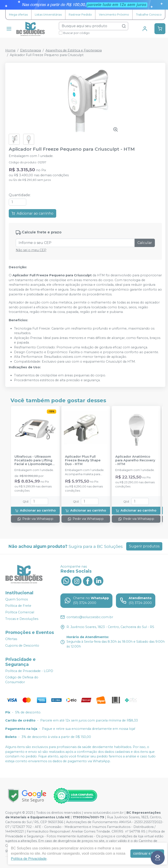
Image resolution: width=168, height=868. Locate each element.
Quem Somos (17, 599)
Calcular (145, 243)
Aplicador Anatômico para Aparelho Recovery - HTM (135, 460)
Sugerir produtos (144, 546)
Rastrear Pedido (80, 15)
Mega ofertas (18, 15)
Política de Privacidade (29, 859)
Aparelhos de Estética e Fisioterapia (74, 50)
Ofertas (11, 639)
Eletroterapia (31, 50)
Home (10, 50)
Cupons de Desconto (22, 646)
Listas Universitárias (48, 15)
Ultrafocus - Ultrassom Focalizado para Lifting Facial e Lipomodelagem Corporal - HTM (35, 460)
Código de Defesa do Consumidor (22, 680)
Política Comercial (20, 612)
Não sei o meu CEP (31, 250)
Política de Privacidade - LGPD (29, 671)
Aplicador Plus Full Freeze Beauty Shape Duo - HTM (83, 460)
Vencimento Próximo (114, 15)
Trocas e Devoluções (22, 619)
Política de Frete (18, 606)
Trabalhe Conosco (149, 15)
